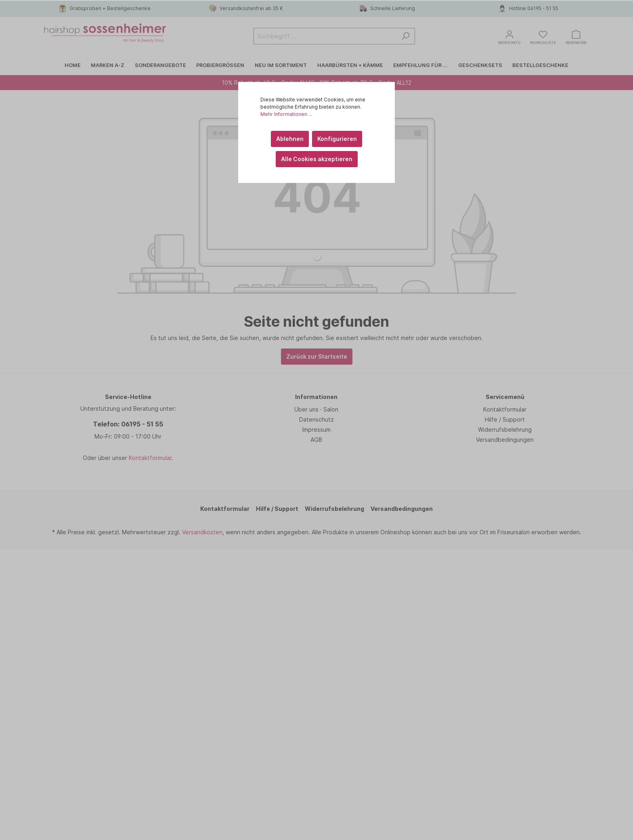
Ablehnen (290, 139)
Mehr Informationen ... (286, 114)
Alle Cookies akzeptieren (317, 159)
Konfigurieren (337, 139)
